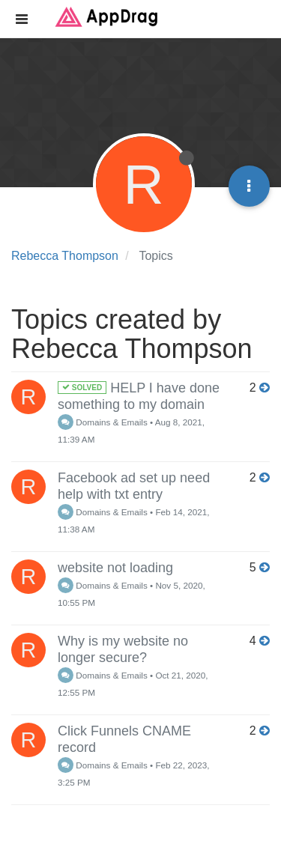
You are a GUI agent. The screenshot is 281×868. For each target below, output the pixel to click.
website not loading (115, 568)
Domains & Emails (103, 422)
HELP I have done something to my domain (139, 396)
